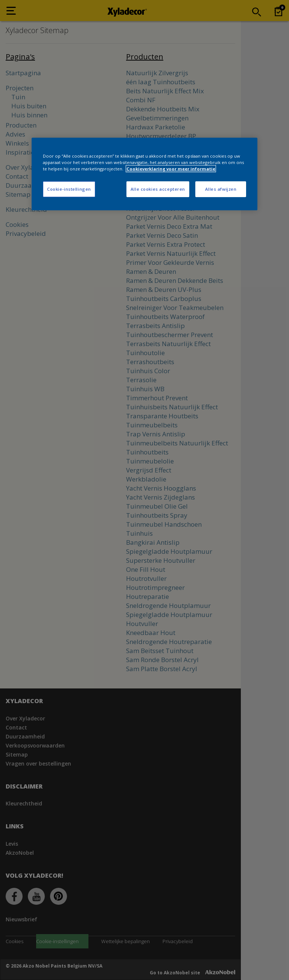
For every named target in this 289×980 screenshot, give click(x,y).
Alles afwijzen (221, 189)
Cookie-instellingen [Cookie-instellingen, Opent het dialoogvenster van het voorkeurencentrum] (69, 189)
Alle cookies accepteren (158, 189)
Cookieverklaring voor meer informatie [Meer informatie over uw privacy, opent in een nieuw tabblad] (171, 169)
